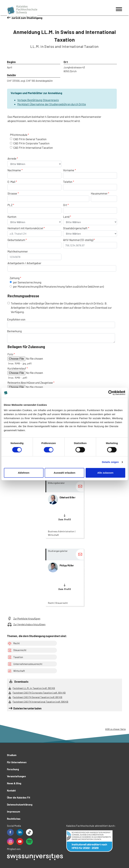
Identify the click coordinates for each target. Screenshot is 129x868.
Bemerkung (14, 331)
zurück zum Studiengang (27, 18)
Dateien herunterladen (27, 708)
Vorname (69, 170)
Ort (65, 205)
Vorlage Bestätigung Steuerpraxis (38, 100)
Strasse (12, 193)
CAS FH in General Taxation (30, 139)
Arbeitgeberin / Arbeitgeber (24, 263)
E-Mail (11, 182)
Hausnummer (99, 193)
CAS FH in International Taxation (33, 148)
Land (66, 217)
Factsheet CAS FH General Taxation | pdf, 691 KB (37, 697)
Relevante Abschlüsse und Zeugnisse (30, 383)
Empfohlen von (16, 319)
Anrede (12, 158)
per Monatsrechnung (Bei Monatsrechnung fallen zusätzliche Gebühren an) (58, 286)
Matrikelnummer (18, 251)
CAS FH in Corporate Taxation (31, 143)
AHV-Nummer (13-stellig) (78, 240)
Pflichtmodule (19, 135)
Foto (10, 354)
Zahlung (15, 278)
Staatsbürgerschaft (75, 228)
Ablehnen (24, 473)
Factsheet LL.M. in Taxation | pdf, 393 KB (34, 688)
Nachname (14, 170)
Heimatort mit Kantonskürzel (25, 228)
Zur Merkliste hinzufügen (24, 619)
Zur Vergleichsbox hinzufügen (26, 624)
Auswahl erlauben (65, 473)
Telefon (68, 182)
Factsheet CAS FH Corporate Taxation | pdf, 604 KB (39, 693)
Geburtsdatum (16, 240)
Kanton (12, 217)
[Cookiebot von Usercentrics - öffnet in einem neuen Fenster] (111, 393)
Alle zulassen (105, 473)
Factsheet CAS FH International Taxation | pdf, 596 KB (40, 702)
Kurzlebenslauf (17, 368)
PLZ (10, 205)
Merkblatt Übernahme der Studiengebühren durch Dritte (52, 104)
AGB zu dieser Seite (115, 729)
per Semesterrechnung (27, 282)
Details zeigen (110, 462)
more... (65, 509)
